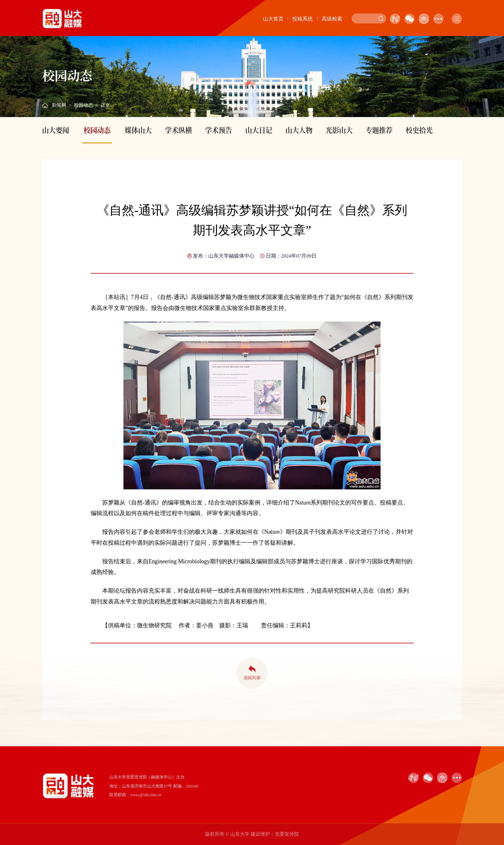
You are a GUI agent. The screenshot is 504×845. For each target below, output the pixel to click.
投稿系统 (302, 19)
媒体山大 (138, 130)
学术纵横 (178, 130)
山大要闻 (56, 130)
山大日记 (259, 130)
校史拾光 (419, 130)
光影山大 (339, 130)
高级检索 (332, 19)
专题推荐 (379, 130)
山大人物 (299, 130)
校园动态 (84, 105)
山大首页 (273, 19)
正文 (105, 105)
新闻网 (59, 105)
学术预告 (219, 130)
